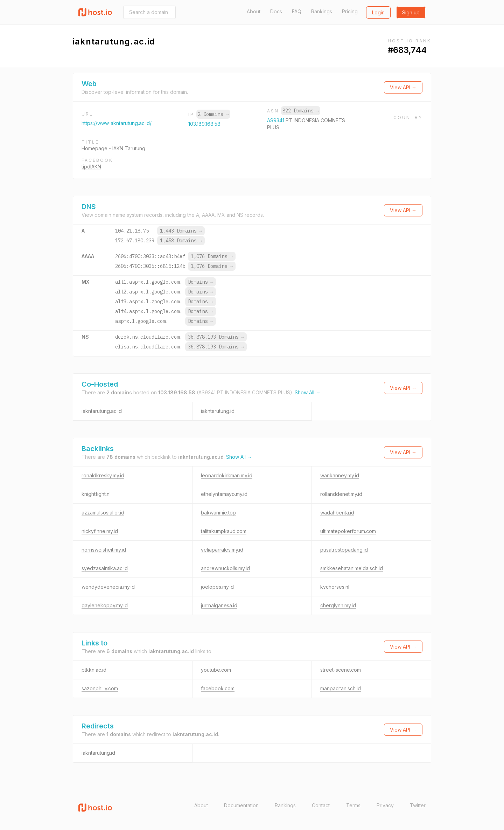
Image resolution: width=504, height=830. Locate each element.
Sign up (411, 12)
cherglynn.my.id (338, 605)
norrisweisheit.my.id (104, 550)
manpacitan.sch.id (341, 688)
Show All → (308, 392)
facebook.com (218, 688)
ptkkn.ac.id (94, 670)
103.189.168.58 (204, 124)
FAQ (297, 11)
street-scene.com (341, 670)
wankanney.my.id (340, 475)
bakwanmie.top (218, 513)
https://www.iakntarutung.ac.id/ (117, 123)
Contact (321, 805)
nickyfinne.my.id (100, 531)
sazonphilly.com (100, 688)
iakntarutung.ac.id (102, 411)
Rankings (322, 11)
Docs (276, 11)
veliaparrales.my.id (222, 550)
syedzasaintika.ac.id (105, 568)
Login (378, 12)
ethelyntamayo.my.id (224, 494)
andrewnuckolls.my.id (225, 568)
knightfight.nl (96, 494)
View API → (403, 87)
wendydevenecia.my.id (108, 587)
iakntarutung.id (218, 411)
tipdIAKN (91, 167)
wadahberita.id (337, 513)
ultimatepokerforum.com (348, 531)
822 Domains (301, 111)
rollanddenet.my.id (341, 494)
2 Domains (213, 114)
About (254, 11)
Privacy (385, 805)
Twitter (418, 805)
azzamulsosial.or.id (103, 513)
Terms (353, 805)
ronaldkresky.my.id (103, 475)
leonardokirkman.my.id (227, 475)
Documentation (241, 805)
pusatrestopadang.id (344, 550)
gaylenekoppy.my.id (105, 605)
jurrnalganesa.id (219, 605)
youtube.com (216, 670)
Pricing (350, 11)
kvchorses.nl (335, 587)
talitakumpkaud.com (224, 531)
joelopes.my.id (217, 587)
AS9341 (276, 120)
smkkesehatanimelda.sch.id (352, 568)
